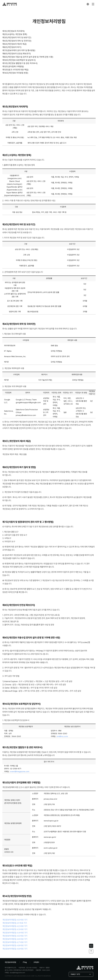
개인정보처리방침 (10, 962)
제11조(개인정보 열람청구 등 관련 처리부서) (20, 63)
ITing (25, 962)
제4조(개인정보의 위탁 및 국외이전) (17, 41)
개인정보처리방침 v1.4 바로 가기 (15, 933)
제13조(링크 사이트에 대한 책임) (15, 70)
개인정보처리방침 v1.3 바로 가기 (15, 929)
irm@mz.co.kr (62, 736)
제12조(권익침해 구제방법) (13, 66)
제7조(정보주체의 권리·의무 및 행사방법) (19, 50)
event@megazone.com (20, 772)
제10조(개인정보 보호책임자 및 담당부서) (19, 60)
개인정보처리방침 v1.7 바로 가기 (15, 942)
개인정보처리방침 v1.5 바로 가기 (15, 936)
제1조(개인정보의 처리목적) (14, 31)
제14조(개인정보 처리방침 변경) (15, 73)
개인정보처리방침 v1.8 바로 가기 (15, 945)
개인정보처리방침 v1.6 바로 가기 (15, 939)
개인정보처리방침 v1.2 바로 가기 (15, 926)
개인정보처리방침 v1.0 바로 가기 (15, 920)
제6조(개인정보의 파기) (12, 47)
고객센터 (36, 962)
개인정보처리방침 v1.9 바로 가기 (15, 949)
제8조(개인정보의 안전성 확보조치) (17, 54)
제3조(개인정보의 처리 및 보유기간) (17, 38)
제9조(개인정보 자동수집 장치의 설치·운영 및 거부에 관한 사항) (28, 57)
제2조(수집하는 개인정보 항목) (15, 34)
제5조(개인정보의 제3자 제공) (15, 44)
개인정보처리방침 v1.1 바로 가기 (15, 923)
